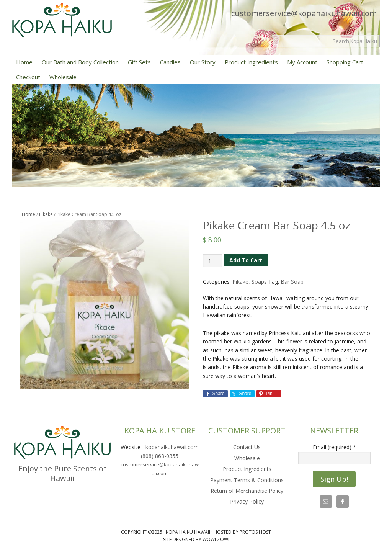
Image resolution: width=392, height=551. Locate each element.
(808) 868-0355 (160, 456)
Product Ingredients (247, 469)
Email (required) (334, 447)
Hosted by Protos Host (242, 532)
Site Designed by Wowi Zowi (196, 539)
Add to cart (246, 260)
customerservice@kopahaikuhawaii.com (304, 13)
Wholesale (247, 458)
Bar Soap (292, 282)
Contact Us (247, 447)
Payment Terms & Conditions (247, 480)
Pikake (46, 214)
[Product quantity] (213, 261)
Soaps (259, 282)
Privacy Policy (247, 501)
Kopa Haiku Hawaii (62, 26)
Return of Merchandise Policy (247, 491)
